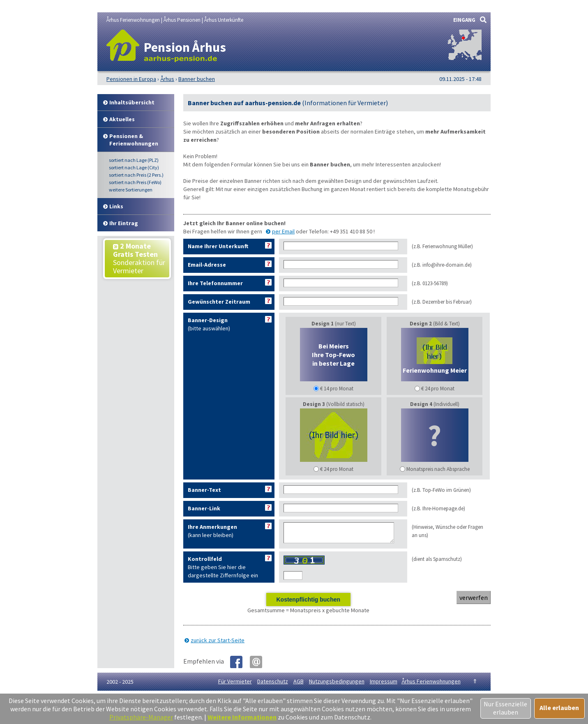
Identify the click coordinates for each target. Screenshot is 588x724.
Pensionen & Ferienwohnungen (134, 140)
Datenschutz (273, 685)
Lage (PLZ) (134, 160)
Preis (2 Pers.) (136, 175)
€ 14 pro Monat (337, 389)
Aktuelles (122, 119)
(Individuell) (435, 437)
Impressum (384, 685)
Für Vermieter (235, 685)
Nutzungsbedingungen (337, 685)
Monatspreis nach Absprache (438, 469)
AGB (299, 685)
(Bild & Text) (435, 356)
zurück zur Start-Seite (218, 644)
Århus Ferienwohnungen (431, 685)
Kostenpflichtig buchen (308, 603)
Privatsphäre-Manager (141, 717)
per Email (283, 231)
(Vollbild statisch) (334, 437)
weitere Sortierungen (131, 190)
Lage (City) (134, 167)
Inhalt (132, 102)
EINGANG (464, 20)
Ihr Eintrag (124, 223)
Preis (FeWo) (135, 182)
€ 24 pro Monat (438, 389)
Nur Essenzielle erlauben (505, 708)
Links (116, 206)
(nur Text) (334, 356)
